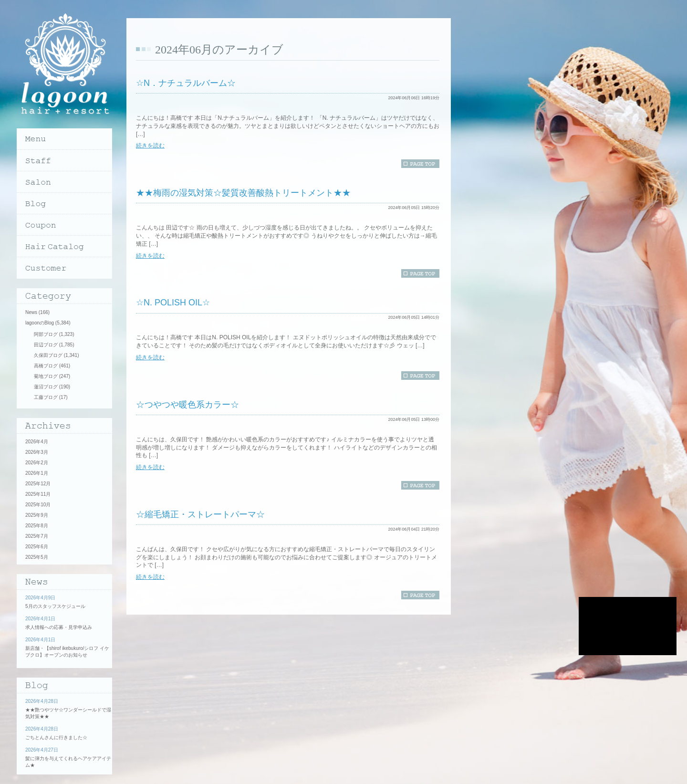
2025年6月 (37, 547)
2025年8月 (37, 526)
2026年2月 (37, 463)
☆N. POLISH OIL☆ (173, 303)
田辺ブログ (46, 345)
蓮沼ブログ (46, 387)
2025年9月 (37, 515)
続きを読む (150, 146)
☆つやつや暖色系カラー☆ (187, 405)
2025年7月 (37, 536)
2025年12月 (38, 484)
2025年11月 (38, 494)
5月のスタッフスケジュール (55, 606)
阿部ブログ (46, 334)
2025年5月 (37, 557)
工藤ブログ (46, 397)
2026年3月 (37, 452)
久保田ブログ (48, 355)
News (31, 312)
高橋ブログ (46, 366)
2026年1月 (37, 473)
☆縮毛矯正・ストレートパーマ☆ (200, 514)
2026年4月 (37, 442)
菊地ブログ (46, 376)
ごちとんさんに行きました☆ (56, 737)
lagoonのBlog (40, 323)
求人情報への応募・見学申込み (59, 627)
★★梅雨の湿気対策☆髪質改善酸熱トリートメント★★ (243, 193)
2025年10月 (38, 505)
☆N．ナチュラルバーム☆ (186, 83)
